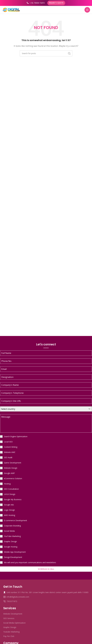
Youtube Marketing (11, 632)
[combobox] (46, 409)
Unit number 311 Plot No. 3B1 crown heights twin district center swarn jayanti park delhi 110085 (46, 592)
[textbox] (43, 409)
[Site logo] (11, 10)
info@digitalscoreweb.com (16, 597)
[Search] (46, 53)
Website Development (13, 614)
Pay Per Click (9, 636)
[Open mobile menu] (87, 10)
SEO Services (9, 618)
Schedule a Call (46, 569)
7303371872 (10, 601)
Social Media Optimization (14, 623)
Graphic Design (10, 627)
